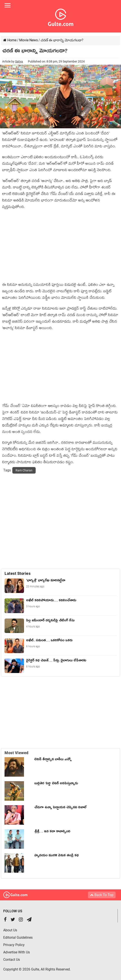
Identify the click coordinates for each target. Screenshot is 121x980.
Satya (19, 61)
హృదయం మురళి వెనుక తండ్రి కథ (57, 856)
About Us (10, 930)
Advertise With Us (17, 952)
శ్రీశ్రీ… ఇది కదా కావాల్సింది (52, 832)
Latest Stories (18, 573)
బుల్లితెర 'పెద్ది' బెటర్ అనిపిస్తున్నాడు (56, 784)
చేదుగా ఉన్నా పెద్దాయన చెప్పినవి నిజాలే (60, 808)
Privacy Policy (14, 945)
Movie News (29, 40)
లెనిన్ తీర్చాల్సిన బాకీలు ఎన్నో (53, 760)
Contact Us (12, 960)
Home (10, 40)
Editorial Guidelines (18, 937)
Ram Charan (24, 470)
